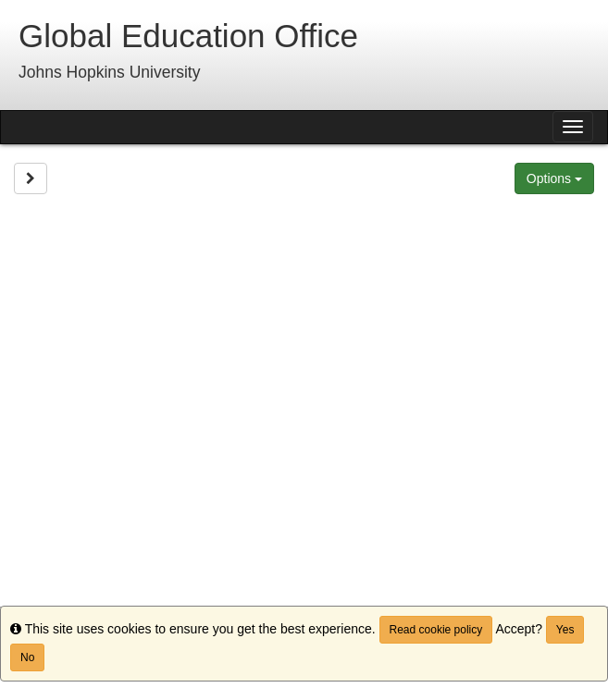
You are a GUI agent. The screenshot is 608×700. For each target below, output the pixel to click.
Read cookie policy (436, 630)
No (27, 657)
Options (554, 178)
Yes (565, 630)
